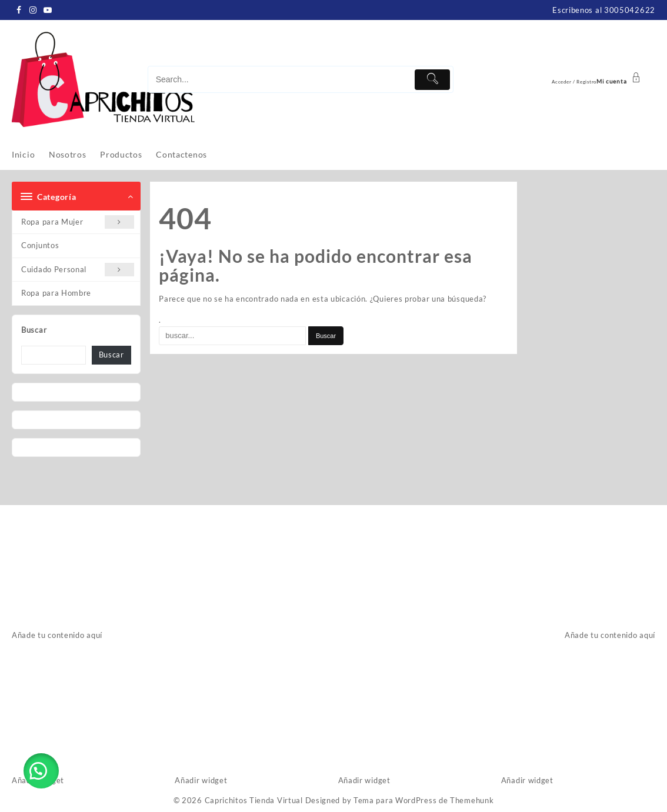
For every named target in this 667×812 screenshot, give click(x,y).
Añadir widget (201, 780)
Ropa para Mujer (78, 222)
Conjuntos (40, 245)
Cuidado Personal (78, 270)
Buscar (34, 330)
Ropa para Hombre (56, 293)
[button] (41, 771)
